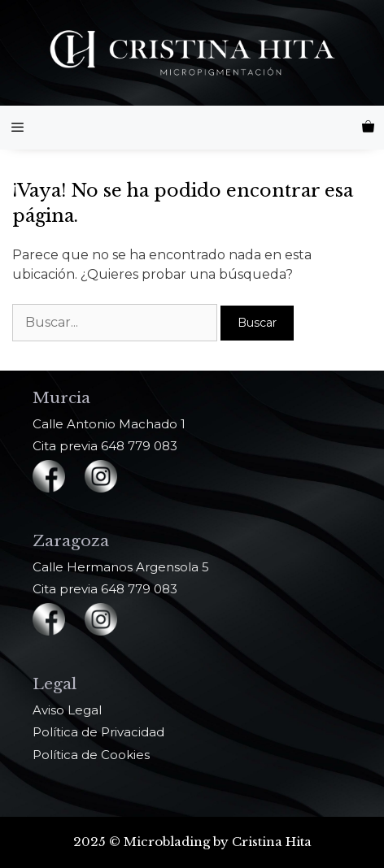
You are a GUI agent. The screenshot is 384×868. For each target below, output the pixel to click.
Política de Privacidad (98, 732)
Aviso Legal (67, 710)
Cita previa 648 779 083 (105, 446)
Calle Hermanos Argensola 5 (121, 567)
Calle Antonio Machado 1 (109, 424)
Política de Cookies (91, 755)
